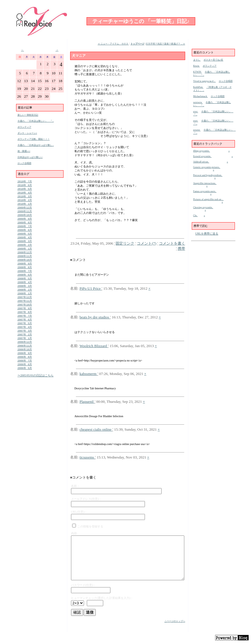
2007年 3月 (25, 342)
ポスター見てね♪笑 (213, 60)
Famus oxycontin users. (205, 191)
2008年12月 (25, 258)
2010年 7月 (25, 182)
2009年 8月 (25, 226)
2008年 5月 (25, 286)
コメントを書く (172, 243)
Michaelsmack (201, 96)
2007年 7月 (25, 326)
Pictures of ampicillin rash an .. (208, 199)
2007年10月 (25, 314)
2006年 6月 (25, 379)
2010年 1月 (25, 206)
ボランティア (24, 127)
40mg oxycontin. (202, 151)
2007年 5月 (25, 334)
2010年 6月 (25, 186)
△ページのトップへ (175, 621)
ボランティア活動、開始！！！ (34, 139)
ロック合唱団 (24, 163)
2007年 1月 (25, 350)
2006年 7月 (25, 375)
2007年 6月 (25, 330)
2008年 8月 (25, 274)
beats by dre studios (95, 317)
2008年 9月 (25, 270)
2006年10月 (25, 362)
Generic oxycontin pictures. (207, 167)
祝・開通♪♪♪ (24, 151)
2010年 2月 (25, 202)
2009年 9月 (25, 222)
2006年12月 (25, 354)
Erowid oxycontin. (202, 156)
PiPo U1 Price (91, 288)
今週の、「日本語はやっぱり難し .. (36, 145)
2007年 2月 (25, 346)
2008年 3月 (25, 294)
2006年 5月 (25, 383)
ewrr (196, 121)
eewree (197, 130)
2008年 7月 (25, 278)
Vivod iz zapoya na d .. (205, 81)
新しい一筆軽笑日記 (28, 115)
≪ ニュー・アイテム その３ (113, 44)
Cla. (196, 215)
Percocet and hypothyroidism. (208, 175)
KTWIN (198, 72)
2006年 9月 (25, 367)
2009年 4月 (25, 242)
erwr (196, 112)
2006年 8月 (25, 371)
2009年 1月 (25, 254)
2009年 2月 (25, 250)
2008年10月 (25, 266)
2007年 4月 (25, 338)
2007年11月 (25, 310)
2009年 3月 (25, 246)
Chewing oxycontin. (203, 207)
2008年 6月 (25, 282)
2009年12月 (25, 210)
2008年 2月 (25, 298)
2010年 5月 (25, 190)
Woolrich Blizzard (94, 346)
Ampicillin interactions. (205, 183)
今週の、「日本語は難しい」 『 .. (36, 121)
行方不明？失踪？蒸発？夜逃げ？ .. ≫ (165, 44)
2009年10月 (25, 218)
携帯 (181, 248)
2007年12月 (25, 306)
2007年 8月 (25, 322)
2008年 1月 (25, 302)
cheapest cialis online (96, 429)
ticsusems (87, 457)
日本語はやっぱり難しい (30, 157)
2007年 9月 (25, 318)
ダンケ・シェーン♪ (27, 133)
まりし (197, 60)
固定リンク (125, 243)
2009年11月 (25, 214)
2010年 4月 (25, 194)
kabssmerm (89, 374)
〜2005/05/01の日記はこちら (36, 390)
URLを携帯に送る (207, 234)
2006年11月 (25, 358)
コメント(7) (146, 243)
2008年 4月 (25, 290)
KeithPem (198, 87)
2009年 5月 (25, 238)
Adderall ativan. (201, 162)
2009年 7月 (25, 230)
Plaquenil (87, 402)
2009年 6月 (25, 234)
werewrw (198, 102)
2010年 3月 (25, 198)
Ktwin (197, 66)
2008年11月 (25, 262)
